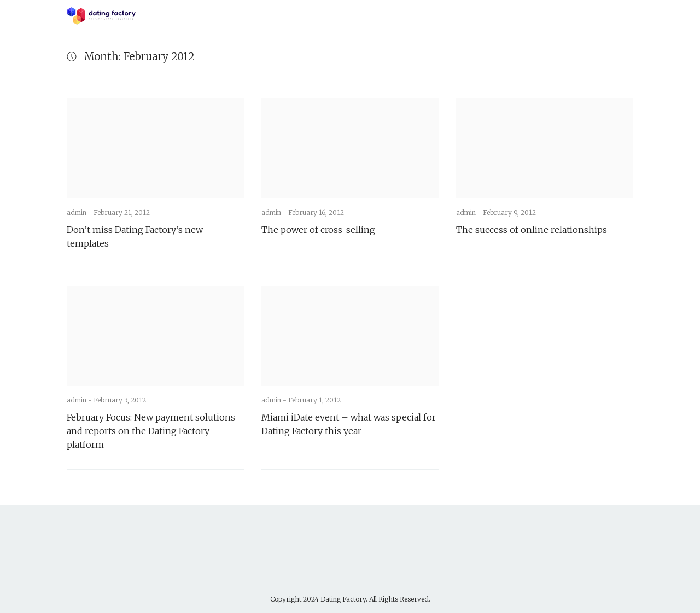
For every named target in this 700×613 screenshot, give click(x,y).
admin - (80, 212)
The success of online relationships (532, 230)
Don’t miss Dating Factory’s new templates (135, 237)
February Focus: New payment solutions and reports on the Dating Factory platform (151, 431)
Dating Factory (343, 599)
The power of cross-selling (318, 230)
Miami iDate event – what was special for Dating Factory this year (349, 424)
